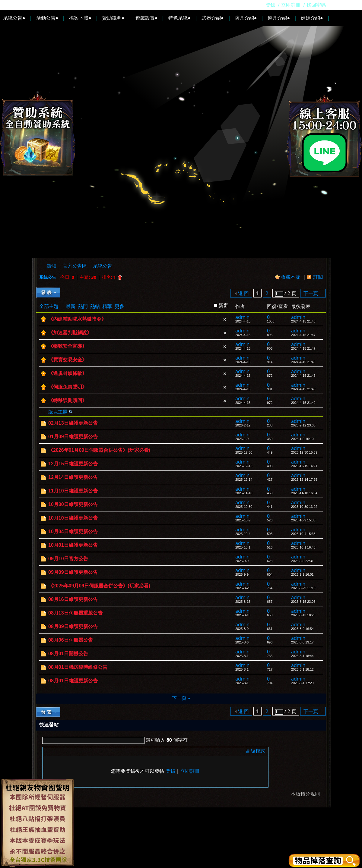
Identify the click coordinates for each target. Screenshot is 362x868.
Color (53, 751)
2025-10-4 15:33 (303, 534)
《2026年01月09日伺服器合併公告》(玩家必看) (99, 450)
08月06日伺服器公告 (71, 640)
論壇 (52, 266)
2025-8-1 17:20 (302, 683)
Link (68, 751)
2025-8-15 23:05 (303, 602)
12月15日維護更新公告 (73, 464)
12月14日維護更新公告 (73, 477)
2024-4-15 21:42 (303, 403)
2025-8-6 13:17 (302, 642)
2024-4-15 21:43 (303, 389)
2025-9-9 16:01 (302, 574)
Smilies (91, 751)
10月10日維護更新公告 (73, 518)
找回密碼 (316, 5)
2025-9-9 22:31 (302, 561)
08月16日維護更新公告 (73, 599)
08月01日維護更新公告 (73, 681)
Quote (76, 751)
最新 (71, 306)
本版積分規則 (305, 794)
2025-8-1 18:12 (302, 669)
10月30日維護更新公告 (73, 504)
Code (83, 751)
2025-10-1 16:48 (303, 547)
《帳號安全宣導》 (68, 346)
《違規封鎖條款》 (68, 373)
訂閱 (318, 277)
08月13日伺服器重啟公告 (75, 613)
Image (61, 751)
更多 (119, 306)
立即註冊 (291, 5)
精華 (107, 306)
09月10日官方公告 (68, 559)
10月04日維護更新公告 (73, 531)
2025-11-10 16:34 (304, 493)
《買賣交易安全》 (68, 360)
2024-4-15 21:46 (303, 362)
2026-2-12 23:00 (303, 425)
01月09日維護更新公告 (73, 437)
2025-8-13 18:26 (303, 615)
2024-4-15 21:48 (303, 321)
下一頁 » (181, 698)
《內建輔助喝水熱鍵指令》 (77, 319)
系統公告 (103, 266)
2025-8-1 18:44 (302, 656)
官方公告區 (75, 266)
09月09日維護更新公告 (73, 572)
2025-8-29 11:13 (303, 588)
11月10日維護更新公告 (73, 491)
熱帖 (95, 306)
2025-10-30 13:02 (304, 507)
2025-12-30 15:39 (304, 452)
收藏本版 (291, 277)
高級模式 (256, 751)
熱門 (83, 306)
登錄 (270, 5)
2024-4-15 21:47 (303, 335)
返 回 (243, 293)
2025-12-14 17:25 (304, 480)
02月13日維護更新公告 (73, 423)
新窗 (223, 305)
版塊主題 (58, 412)
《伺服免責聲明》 (68, 387)
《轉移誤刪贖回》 (68, 400)
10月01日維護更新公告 (73, 545)
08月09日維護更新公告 (73, 626)
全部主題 (49, 306)
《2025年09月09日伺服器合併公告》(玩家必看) (99, 586)
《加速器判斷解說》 (70, 333)
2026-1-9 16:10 (302, 439)
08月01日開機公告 (68, 654)
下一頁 (311, 293)
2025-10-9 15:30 (303, 520)
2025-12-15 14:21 (304, 466)
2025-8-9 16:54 (302, 629)
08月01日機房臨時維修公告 (78, 667)
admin (242, 317)
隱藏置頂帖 (225, 319)
